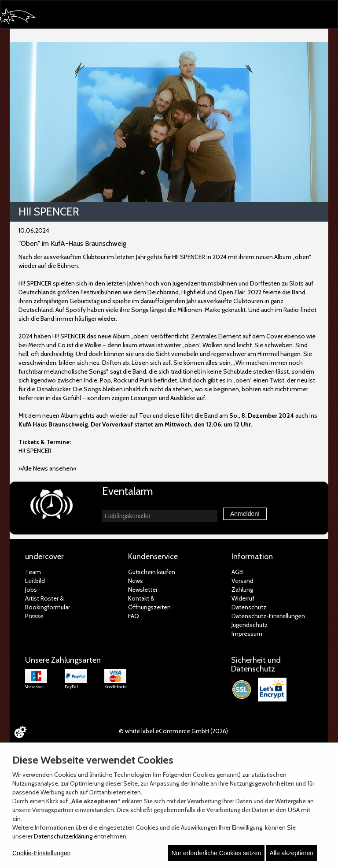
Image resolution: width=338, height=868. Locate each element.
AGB (237, 572)
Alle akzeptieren (291, 853)
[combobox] (160, 516)
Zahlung (242, 590)
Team (33, 572)
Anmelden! (245, 514)
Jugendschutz (250, 625)
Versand (242, 581)
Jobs (31, 590)
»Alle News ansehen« (48, 468)
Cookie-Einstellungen (41, 853)
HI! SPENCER (35, 451)
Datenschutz (249, 607)
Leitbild (35, 581)
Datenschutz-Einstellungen (268, 616)
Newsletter (143, 590)
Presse (34, 616)
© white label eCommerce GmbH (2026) (173, 731)
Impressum (247, 634)
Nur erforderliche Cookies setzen (217, 853)
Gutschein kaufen (152, 572)
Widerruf (243, 598)
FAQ (134, 616)
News (136, 581)
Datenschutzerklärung (63, 836)
